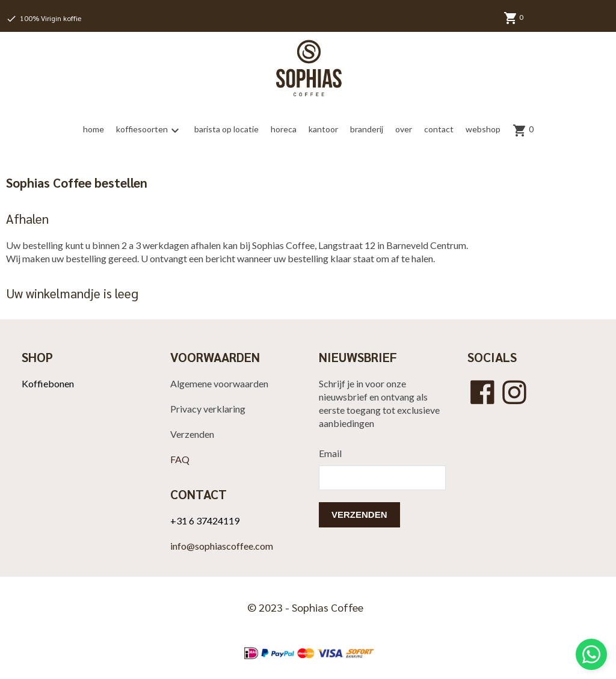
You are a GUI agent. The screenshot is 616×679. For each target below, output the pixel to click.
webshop (483, 129)
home (94, 129)
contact (439, 129)
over (404, 129)
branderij (367, 129)
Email (330, 453)
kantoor (323, 129)
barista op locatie (226, 129)
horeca (284, 129)
